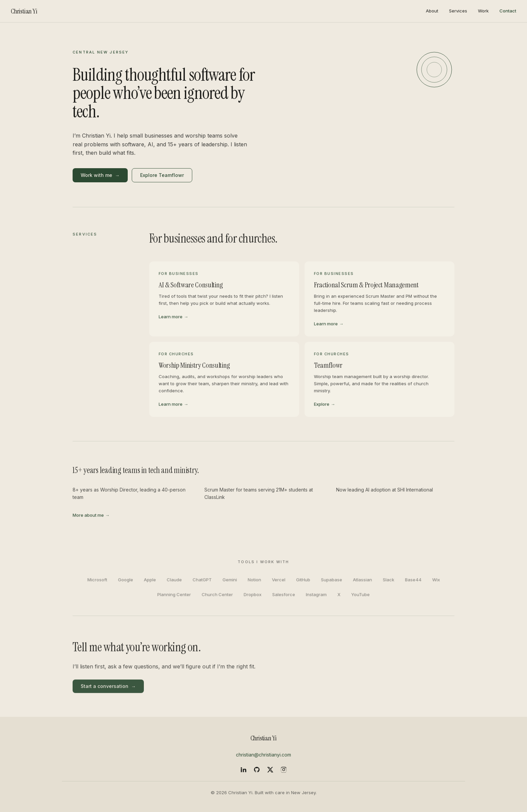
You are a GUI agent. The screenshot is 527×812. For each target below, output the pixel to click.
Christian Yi (24, 11)
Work (483, 11)
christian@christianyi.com (263, 755)
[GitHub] (257, 770)
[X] (270, 770)
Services (458, 11)
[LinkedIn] (243, 770)
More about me (91, 517)
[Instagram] (284, 770)
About (432, 11)
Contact (508, 11)
